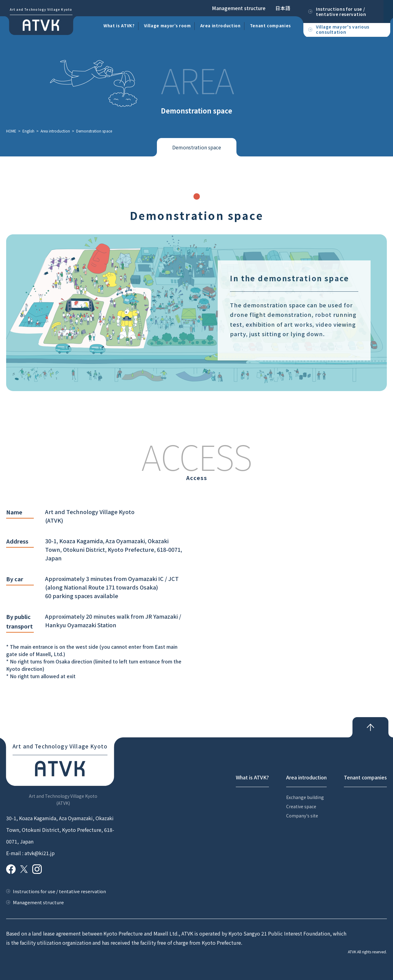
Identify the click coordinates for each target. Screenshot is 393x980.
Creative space (301, 806)
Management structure (239, 8)
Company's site (302, 816)
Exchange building (305, 797)
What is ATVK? (119, 26)
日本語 (283, 8)
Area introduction (220, 26)
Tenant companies (270, 26)
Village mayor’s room (167, 26)
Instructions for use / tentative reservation (59, 891)
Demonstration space (197, 147)
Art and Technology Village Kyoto (41, 9)
